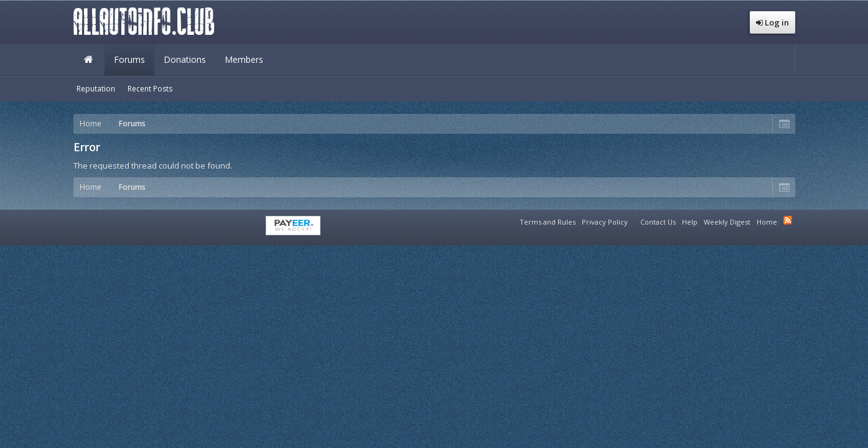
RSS (788, 220)
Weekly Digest (727, 222)
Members (244, 59)
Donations (185, 59)
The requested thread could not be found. (153, 166)
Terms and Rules (548, 222)
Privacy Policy (605, 222)
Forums (129, 59)
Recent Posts (150, 89)
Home (89, 60)
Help (690, 222)
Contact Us (658, 222)
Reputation (96, 89)
